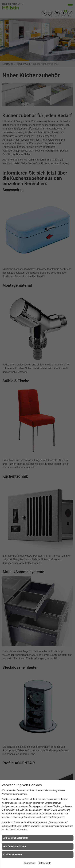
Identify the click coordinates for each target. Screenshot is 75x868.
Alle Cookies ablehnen (15, 846)
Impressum (30, 863)
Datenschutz (45, 863)
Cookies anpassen (13, 854)
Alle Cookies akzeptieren (16, 838)
